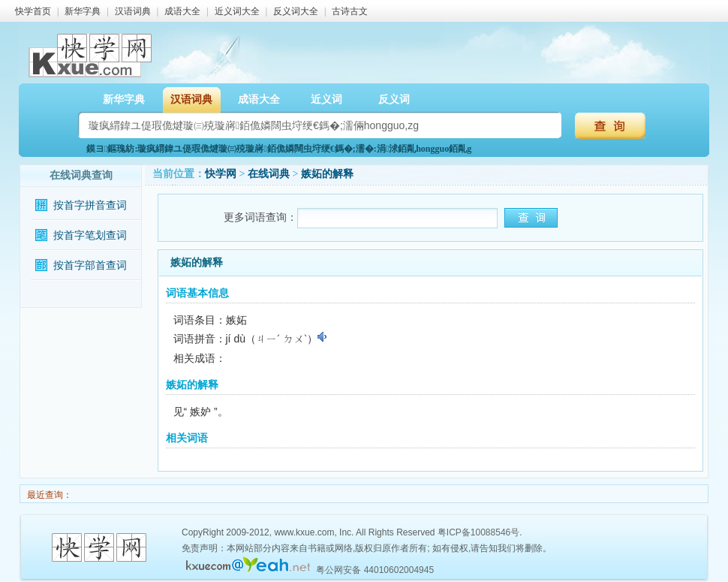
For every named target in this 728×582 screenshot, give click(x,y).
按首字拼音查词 (90, 205)
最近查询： (48, 495)
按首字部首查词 (90, 265)
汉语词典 (133, 11)
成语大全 (182, 11)
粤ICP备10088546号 (478, 532)
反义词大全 (296, 11)
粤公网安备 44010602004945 (375, 570)
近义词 (326, 100)
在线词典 (269, 174)
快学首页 (33, 11)
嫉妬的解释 (327, 174)
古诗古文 (350, 11)
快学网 (221, 174)
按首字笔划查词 (90, 235)
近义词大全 (237, 11)
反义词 (394, 100)
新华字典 (83, 11)
